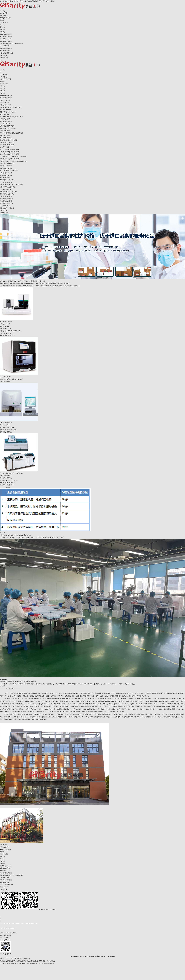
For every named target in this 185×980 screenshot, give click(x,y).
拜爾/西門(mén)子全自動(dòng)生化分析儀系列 (14, 161)
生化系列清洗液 (5, 46)
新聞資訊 (3, 20)
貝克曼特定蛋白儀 (5, 206)
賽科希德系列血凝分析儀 (7, 194)
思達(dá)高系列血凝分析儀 (8, 187)
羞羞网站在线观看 (5, 963)
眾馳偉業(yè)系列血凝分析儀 (8, 192)
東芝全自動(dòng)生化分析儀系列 (10, 149)
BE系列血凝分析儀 (5, 189)
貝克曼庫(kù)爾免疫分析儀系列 (9, 140)
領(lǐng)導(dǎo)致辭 (6, 18)
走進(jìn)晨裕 (4, 13)
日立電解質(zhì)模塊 (6, 173)
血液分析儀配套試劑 (6, 37)
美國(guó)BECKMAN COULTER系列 (11, 107)
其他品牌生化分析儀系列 (7, 164)
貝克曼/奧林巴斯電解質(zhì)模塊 (9, 171)
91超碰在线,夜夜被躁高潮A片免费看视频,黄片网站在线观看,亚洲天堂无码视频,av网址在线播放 (27, 1)
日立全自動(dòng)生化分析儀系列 (10, 154)
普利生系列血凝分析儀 (7, 199)
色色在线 (13, 963)
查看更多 (3, 686)
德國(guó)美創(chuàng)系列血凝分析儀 (11, 185)
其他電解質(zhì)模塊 (6, 175)
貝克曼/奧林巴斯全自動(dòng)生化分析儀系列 (13, 156)
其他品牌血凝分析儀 (6, 201)
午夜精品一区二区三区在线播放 (39, 963)
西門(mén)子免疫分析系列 (8, 142)
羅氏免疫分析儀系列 (6, 135)
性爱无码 (51, 963)
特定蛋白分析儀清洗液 (7, 53)
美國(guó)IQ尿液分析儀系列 (8, 128)
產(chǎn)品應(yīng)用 (6, 34)
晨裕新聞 (3, 27)
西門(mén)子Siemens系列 (7, 112)
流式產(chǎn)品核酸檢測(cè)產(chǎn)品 (11, 117)
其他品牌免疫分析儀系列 (7, 145)
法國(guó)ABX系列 (5, 105)
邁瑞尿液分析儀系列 (6, 131)
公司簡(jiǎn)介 (4, 15)
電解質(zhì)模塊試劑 (6, 48)
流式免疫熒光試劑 (5, 119)
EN (1, 60)
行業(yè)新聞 (4, 22)
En (2, 72)
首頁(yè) (2, 11)
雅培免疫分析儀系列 (6, 138)
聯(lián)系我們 (4, 55)
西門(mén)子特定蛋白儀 (7, 208)
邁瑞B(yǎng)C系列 (5, 103)
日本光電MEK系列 (5, 110)
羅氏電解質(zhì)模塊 (6, 168)
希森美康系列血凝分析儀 (7, 180)
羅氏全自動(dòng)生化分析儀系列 (10, 152)
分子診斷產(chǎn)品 (6, 39)
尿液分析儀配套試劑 (6, 41)
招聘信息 (3, 30)
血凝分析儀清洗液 (5, 51)
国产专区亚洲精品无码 (23, 963)
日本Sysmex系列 (5, 100)
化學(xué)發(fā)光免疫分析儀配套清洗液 (12, 44)
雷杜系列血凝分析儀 (6, 196)
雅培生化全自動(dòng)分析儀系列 (10, 159)
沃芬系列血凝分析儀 (6, 182)
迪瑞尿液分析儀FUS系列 (7, 126)
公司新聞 (3, 25)
